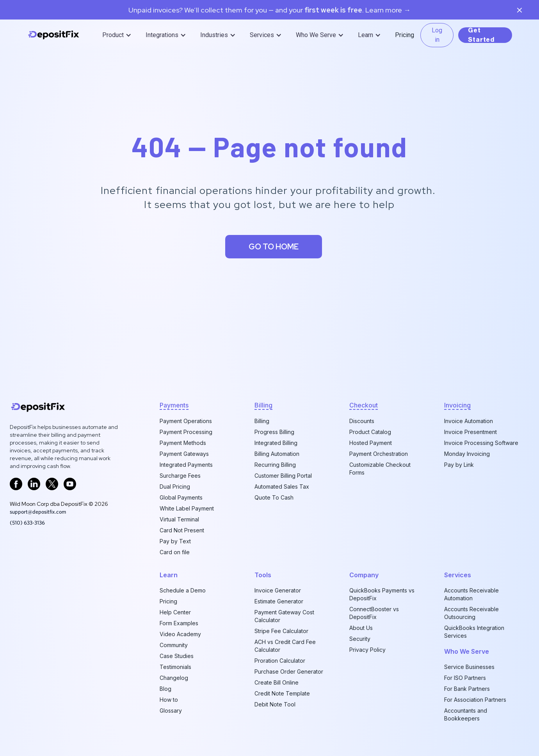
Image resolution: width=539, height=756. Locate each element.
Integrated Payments (186, 465)
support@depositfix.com (38, 512)
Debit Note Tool (275, 704)
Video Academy (180, 634)
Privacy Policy (367, 650)
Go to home (274, 247)
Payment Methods (183, 443)
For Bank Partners (467, 689)
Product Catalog (370, 432)
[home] (54, 35)
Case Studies (177, 656)
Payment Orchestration (379, 454)
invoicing (457, 405)
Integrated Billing (276, 443)
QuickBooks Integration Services (474, 632)
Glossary (171, 711)
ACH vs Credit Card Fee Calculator (285, 646)
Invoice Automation (469, 421)
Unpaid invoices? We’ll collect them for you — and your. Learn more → (269, 10)
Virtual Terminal (179, 519)
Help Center (175, 612)
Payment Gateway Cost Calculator (284, 616)
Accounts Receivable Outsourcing (471, 613)
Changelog (174, 678)
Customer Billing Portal (283, 476)
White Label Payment (187, 508)
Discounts (362, 421)
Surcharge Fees (180, 476)
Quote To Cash (274, 497)
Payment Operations (186, 421)
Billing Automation (277, 454)
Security (360, 639)
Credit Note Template (282, 693)
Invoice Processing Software (481, 443)
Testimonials (175, 667)
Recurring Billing (275, 465)
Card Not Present (182, 530)
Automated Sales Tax (282, 487)
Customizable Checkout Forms (380, 469)
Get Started (481, 35)
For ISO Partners (465, 678)
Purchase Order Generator (289, 672)
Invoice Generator (278, 590)
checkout (364, 405)
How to (169, 700)
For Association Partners (475, 700)
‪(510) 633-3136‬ (27, 523)
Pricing (405, 35)
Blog (165, 689)
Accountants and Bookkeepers (466, 714)
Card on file (175, 552)
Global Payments (181, 497)
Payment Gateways (184, 454)
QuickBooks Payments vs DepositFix (382, 594)
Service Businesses (469, 667)
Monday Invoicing (467, 454)
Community (174, 645)
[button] (118, 35)
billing (263, 405)
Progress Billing (274, 432)
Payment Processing (186, 432)
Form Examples (179, 623)
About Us (361, 628)
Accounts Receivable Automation (471, 594)
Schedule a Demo (183, 590)
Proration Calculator (280, 661)
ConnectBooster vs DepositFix (374, 613)
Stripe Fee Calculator (281, 631)
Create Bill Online (277, 682)
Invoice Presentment (471, 432)
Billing (262, 421)
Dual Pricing (175, 487)
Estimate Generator (279, 601)
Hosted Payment (371, 443)
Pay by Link (459, 465)
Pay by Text (175, 541)
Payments (174, 405)
